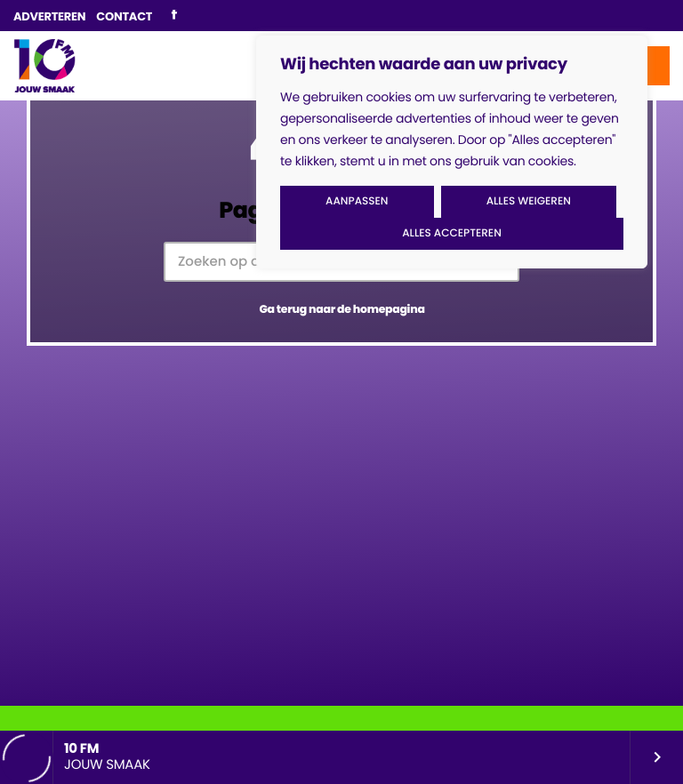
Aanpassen (357, 201)
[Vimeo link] (44, 66)
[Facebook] (174, 16)
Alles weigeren (529, 201)
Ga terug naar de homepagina (341, 310)
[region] (452, 152)
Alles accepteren (452, 233)
